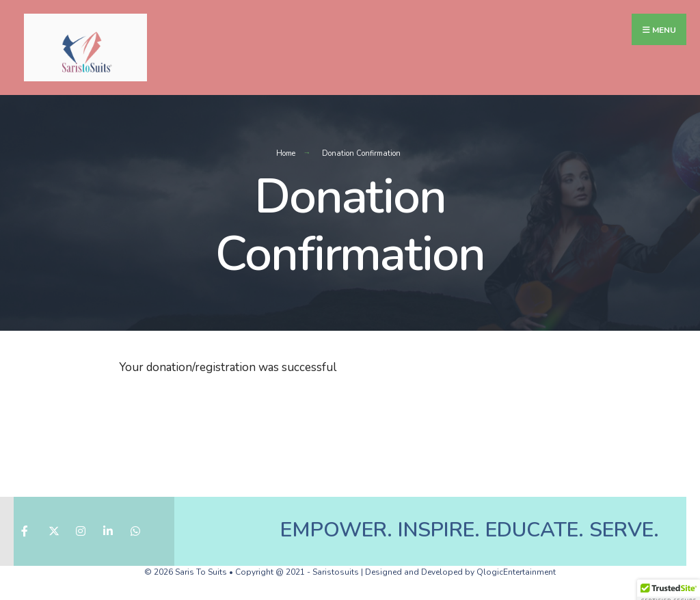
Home (286, 153)
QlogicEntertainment (516, 572)
